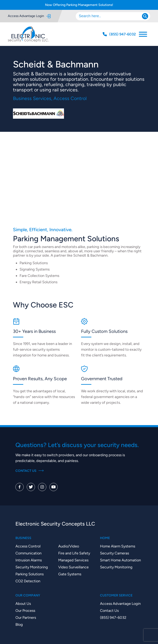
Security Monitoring (32, 567)
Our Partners (26, 617)
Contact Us (30, 471)
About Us (23, 604)
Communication (28, 553)
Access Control (28, 546)
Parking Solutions (30, 574)
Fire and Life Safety (74, 553)
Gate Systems (70, 574)
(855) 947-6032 (113, 617)
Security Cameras (114, 553)
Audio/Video (69, 546)
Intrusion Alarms (29, 560)
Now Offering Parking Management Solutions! (79, 5)
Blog (19, 624)
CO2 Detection (28, 581)
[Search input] (111, 16)
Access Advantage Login (29, 16)
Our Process (25, 610)
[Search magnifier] (145, 16)
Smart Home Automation (120, 560)
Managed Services (73, 560)
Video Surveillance (73, 567)
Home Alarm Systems (118, 546)
